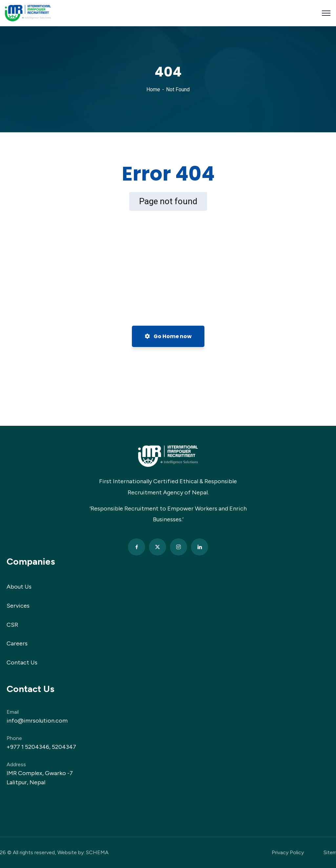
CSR (12, 625)
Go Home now (168, 336)
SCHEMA (97, 852)
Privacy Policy (288, 852)
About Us (19, 587)
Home (153, 89)
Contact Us (22, 662)
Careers (17, 643)
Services (18, 606)
